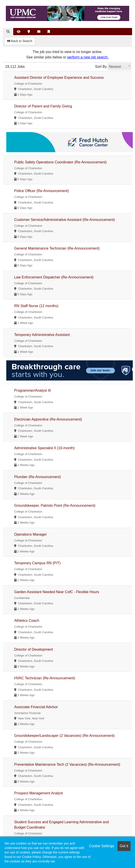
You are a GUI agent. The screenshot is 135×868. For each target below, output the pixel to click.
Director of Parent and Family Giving (43, 106)
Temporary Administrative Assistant (42, 335)
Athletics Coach (27, 621)
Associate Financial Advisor (36, 707)
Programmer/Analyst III (33, 390)
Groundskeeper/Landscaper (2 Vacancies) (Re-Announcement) (64, 736)
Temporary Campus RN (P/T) (37, 563)
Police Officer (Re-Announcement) (41, 191)
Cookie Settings (102, 846)
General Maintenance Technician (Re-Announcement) (57, 248)
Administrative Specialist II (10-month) (44, 448)
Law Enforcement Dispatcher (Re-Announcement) (54, 277)
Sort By (101, 67)
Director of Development (34, 649)
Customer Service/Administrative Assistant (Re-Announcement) (64, 220)
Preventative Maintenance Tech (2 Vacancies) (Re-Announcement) (67, 764)
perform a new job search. (88, 57)
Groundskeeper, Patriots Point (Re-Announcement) (55, 506)
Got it (124, 846)
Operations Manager (30, 534)
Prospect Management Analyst (38, 793)
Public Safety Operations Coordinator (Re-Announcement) (60, 162)
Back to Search (20, 41)
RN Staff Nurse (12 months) (36, 306)
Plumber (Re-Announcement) (37, 477)
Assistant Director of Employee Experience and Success (59, 78)
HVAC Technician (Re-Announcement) (45, 678)
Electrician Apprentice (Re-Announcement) (48, 419)
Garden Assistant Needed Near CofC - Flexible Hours (57, 592)
